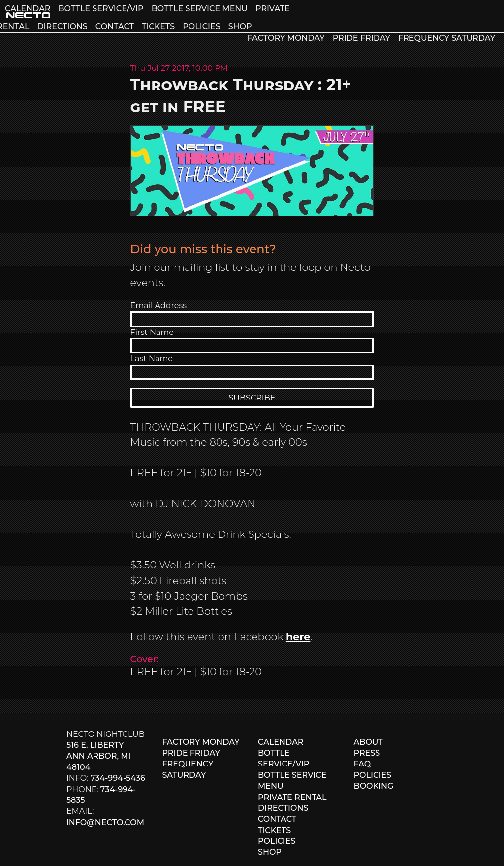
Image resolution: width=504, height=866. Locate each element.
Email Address (159, 306)
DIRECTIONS (62, 26)
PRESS (367, 753)
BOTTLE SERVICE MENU (200, 9)
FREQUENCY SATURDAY (447, 38)
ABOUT (368, 742)
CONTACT (115, 26)
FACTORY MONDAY (286, 38)
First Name (152, 332)
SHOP (240, 26)
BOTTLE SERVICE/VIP (101, 9)
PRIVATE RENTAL (292, 797)
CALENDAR (28, 9)
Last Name (152, 358)
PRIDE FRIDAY (362, 38)
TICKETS (158, 26)
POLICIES (201, 26)
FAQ (362, 764)
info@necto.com (105, 822)
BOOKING (374, 786)
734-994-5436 (118, 778)
